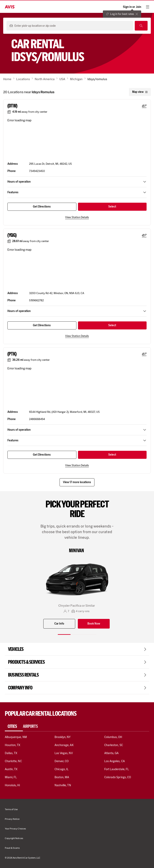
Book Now (94, 624)
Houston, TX (13, 745)
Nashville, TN (63, 785)
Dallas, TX (11, 753)
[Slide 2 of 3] (77, 634)
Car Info (59, 624)
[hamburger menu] (148, 7)
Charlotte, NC (13, 761)
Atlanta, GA (111, 753)
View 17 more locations (77, 482)
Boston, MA (62, 777)
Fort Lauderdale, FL (117, 769)
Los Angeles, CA (114, 761)
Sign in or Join (132, 7)
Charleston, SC (114, 745)
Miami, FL (11, 777)
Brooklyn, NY (63, 737)
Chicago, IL (62, 769)
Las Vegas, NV (64, 753)
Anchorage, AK (64, 745)
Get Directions (42, 207)
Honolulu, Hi (12, 785)
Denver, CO (62, 761)
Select (112, 207)
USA (62, 79)
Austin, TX (11, 769)
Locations (23, 79)
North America (45, 79)
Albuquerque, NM (16, 737)
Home (7, 79)
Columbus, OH (113, 737)
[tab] (14, 726)
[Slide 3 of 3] (90, 634)
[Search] (141, 26)
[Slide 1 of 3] (64, 634)
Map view (140, 92)
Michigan (76, 79)
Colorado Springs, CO (118, 777)
